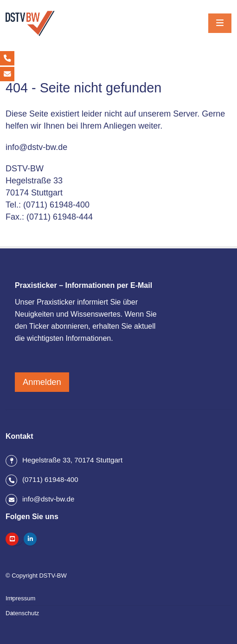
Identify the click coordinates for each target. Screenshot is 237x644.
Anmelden (42, 382)
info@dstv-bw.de (36, 147)
